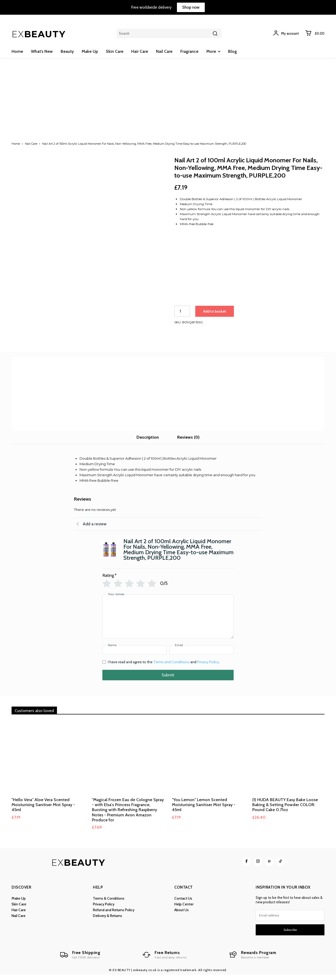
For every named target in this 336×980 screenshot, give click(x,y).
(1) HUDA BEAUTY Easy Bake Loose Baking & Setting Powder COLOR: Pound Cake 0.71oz (285, 810)
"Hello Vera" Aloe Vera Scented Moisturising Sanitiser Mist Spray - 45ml (43, 810)
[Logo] (80, 960)
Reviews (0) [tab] (188, 443)
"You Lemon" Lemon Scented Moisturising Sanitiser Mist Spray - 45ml (204, 810)
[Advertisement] (168, 105)
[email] (290, 921)
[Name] (135, 655)
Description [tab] (148, 443)
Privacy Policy (208, 667)
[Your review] (168, 622)
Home (16, 144)
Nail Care (31, 144)
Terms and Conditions (171, 667)
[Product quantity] (182, 311)
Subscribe (290, 935)
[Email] (201, 655)
